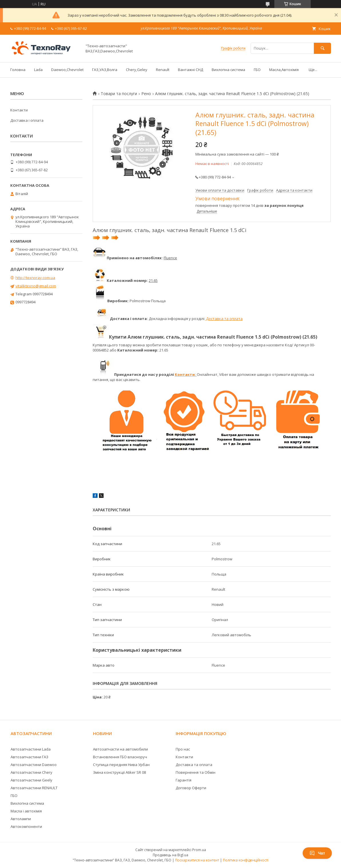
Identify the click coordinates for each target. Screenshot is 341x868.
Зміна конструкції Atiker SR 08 (119, 772)
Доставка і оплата (27, 120)
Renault (163, 70)
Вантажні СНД (191, 70)
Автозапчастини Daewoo (34, 765)
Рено (146, 94)
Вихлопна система (228, 70)
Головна (18, 70)
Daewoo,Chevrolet (67, 70)
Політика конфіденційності (246, 860)
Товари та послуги (119, 94)
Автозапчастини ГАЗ (29, 757)
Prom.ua (199, 850)
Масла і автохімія (26, 811)
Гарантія (184, 780)
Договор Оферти (191, 788)
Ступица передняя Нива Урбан (121, 765)
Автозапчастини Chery (31, 772)
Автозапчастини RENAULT (34, 788)
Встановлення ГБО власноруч (120, 757)
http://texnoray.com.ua (35, 278)
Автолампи (21, 819)
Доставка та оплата (224, 319)
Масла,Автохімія (284, 70)
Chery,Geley (137, 70)
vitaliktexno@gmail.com (36, 286)
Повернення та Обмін (196, 772)
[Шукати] (322, 48)
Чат (317, 853)
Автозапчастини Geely (31, 780)
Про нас (183, 749)
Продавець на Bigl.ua (170, 855)
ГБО (257, 70)
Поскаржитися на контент (197, 860)
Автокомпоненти (26, 826)
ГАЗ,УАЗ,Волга (105, 70)
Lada (38, 70)
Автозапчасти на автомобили (120, 749)
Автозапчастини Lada (31, 749)
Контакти (19, 110)
